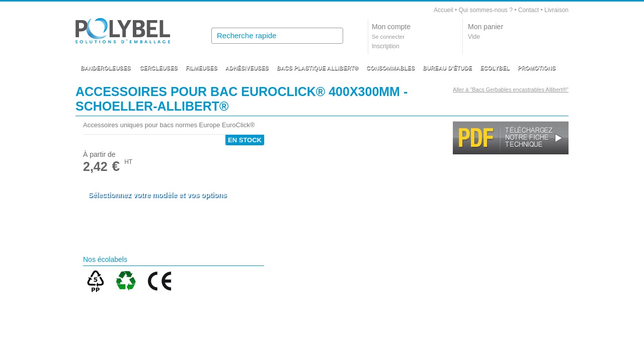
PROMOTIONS (537, 68)
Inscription (386, 46)
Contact (529, 10)
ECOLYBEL (495, 68)
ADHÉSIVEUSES (247, 68)
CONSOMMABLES (390, 68)
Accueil (444, 10)
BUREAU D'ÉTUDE (447, 68)
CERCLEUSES (159, 68)
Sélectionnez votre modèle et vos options (157, 195)
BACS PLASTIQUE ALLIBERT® (317, 68)
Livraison (556, 10)
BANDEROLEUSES (106, 68)
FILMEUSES (202, 68)
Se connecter (388, 37)
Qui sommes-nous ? (485, 10)
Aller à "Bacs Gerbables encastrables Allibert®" (511, 89)
